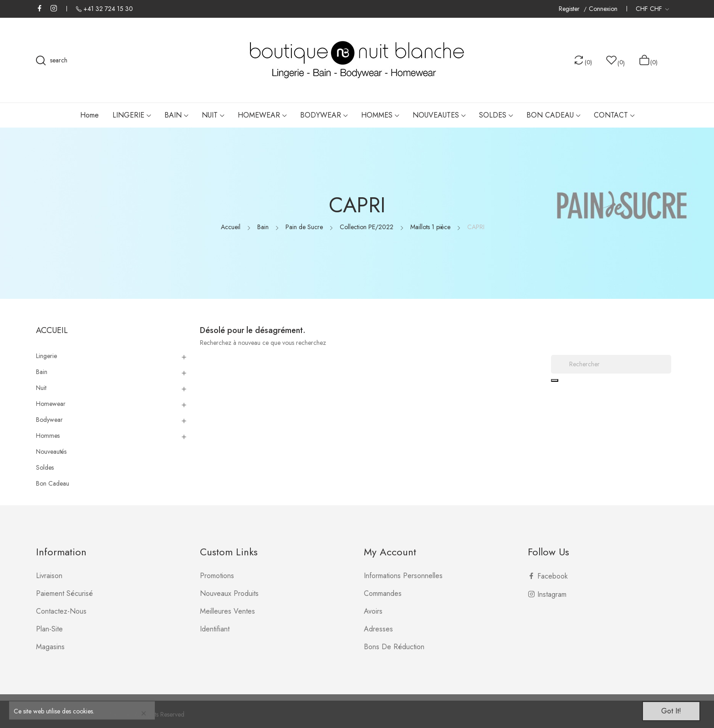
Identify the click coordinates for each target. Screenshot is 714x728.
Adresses (378, 629)
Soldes (45, 467)
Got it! (671, 711)
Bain (42, 372)
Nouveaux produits (229, 593)
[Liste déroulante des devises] (652, 9)
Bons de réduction (394, 647)
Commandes (383, 593)
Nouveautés (51, 451)
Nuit (41, 388)
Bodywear (49, 420)
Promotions (217, 576)
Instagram (54, 8)
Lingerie (46, 356)
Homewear (51, 404)
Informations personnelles (403, 576)
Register (570, 9)
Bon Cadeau (53, 483)
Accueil (52, 330)
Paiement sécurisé (64, 593)
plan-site (49, 629)
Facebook (40, 8)
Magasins (50, 647)
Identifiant (215, 629)
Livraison (49, 576)
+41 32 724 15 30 (108, 9)
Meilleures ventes (227, 611)
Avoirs (373, 611)
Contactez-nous (61, 611)
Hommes (48, 436)
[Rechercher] (611, 364)
